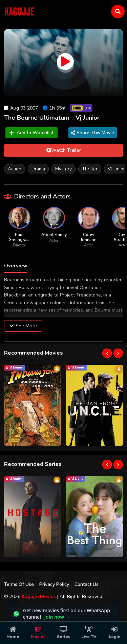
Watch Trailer (64, 150)
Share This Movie (93, 133)
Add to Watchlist (31, 133)
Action (15, 169)
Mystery (63, 169)
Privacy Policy (54, 584)
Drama (38, 169)
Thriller (90, 169)
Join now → (57, 617)
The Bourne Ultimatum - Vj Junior (52, 118)
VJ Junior (116, 169)
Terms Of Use (19, 584)
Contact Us (87, 584)
